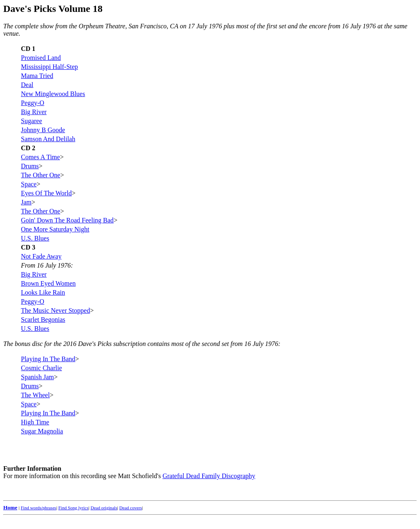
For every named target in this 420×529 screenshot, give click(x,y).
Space (29, 184)
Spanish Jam (37, 377)
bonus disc (29, 344)
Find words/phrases (38, 508)
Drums (30, 166)
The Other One (41, 175)
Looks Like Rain (43, 292)
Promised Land (41, 58)
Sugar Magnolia (42, 431)
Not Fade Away (41, 256)
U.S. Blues (35, 238)
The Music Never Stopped (55, 310)
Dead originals (104, 508)
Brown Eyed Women (48, 283)
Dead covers (131, 508)
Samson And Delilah (48, 139)
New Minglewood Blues (53, 94)
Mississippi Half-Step (49, 67)
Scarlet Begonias (43, 319)
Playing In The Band (48, 359)
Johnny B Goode (43, 130)
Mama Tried (37, 76)
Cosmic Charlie (41, 368)
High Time (35, 422)
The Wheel (35, 395)
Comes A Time (40, 157)
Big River (34, 112)
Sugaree (32, 121)
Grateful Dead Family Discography (209, 476)
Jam (26, 202)
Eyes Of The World (46, 193)
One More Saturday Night (55, 229)
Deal (27, 85)
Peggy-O (33, 103)
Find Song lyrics (73, 508)
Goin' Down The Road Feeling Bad (67, 220)
